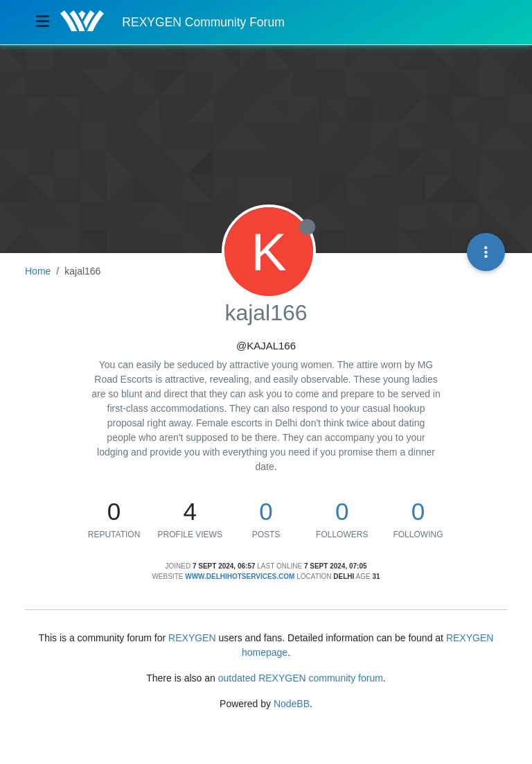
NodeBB (292, 704)
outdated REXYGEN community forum (301, 678)
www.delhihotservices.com (240, 576)
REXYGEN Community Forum (203, 22)
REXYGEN (192, 638)
